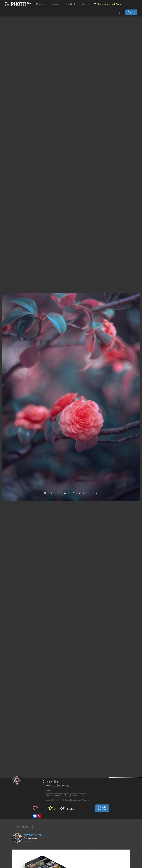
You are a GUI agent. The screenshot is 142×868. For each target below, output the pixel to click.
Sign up (131, 12)
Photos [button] (41, 4)
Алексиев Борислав (56, 786)
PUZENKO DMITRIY (33, 835)
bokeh (74, 795)
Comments (23, 827)
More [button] (85, 4)
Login (119, 12)
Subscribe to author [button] (102, 808)
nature (82, 795)
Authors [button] (56, 4)
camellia (59, 795)
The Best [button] (71, 4)
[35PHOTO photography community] (18, 4)
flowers (49, 795)
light (67, 795)
